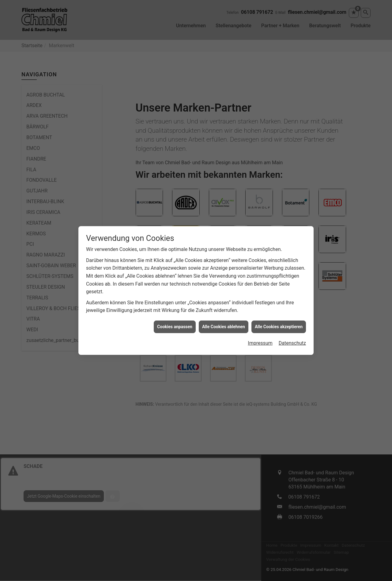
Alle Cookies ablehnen (224, 325)
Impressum (260, 342)
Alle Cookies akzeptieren (279, 325)
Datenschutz (292, 342)
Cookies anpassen (175, 325)
